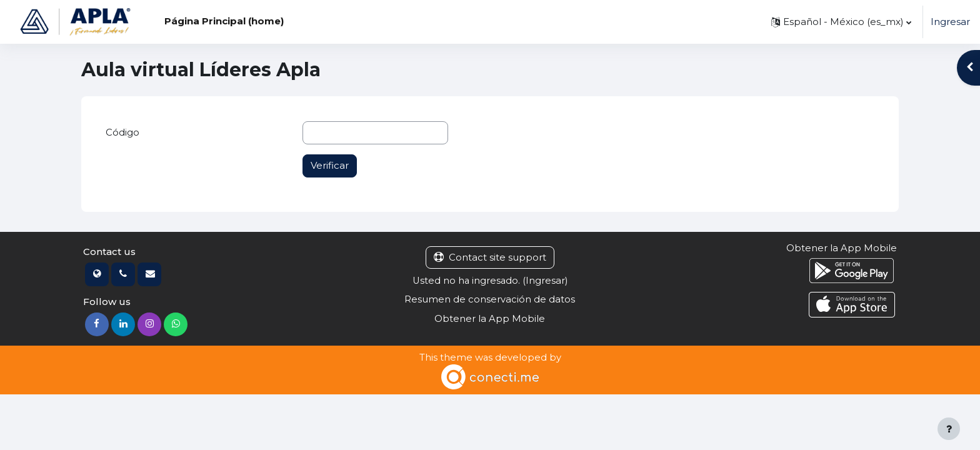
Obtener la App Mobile (490, 319)
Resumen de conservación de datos (490, 300)
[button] (841, 22)
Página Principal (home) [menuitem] (224, 21)
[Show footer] (949, 429)
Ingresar (950, 22)
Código (122, 132)
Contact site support (490, 257)
